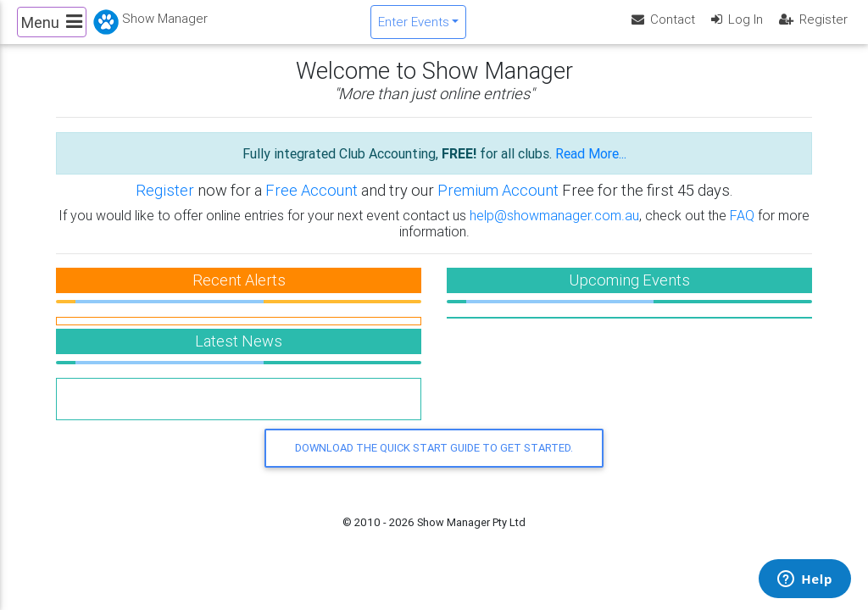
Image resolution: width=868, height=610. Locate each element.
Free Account (312, 205)
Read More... (591, 168)
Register (165, 205)
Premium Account (500, 205)
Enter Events (414, 28)
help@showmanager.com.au (554, 229)
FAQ (742, 229)
